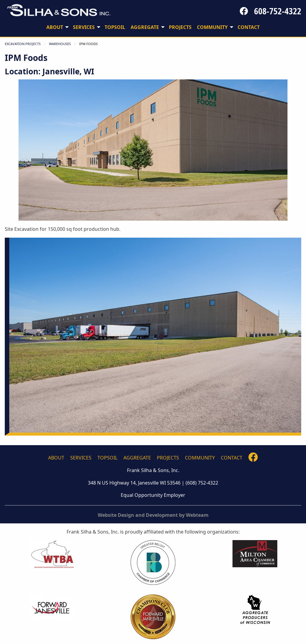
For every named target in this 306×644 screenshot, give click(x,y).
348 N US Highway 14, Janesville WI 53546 (134, 483)
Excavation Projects (23, 44)
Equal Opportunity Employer (153, 495)
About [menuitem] (55, 27)
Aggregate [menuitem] (145, 27)
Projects (168, 458)
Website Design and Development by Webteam (153, 515)
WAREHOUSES (60, 44)
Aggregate (137, 458)
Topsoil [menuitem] (115, 27)
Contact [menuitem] (249, 27)
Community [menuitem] (212, 27)
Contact (232, 458)
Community (200, 458)
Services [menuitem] (84, 27)
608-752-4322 (278, 11)
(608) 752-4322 (202, 483)
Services (81, 458)
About (56, 458)
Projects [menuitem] (180, 27)
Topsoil (107, 458)
